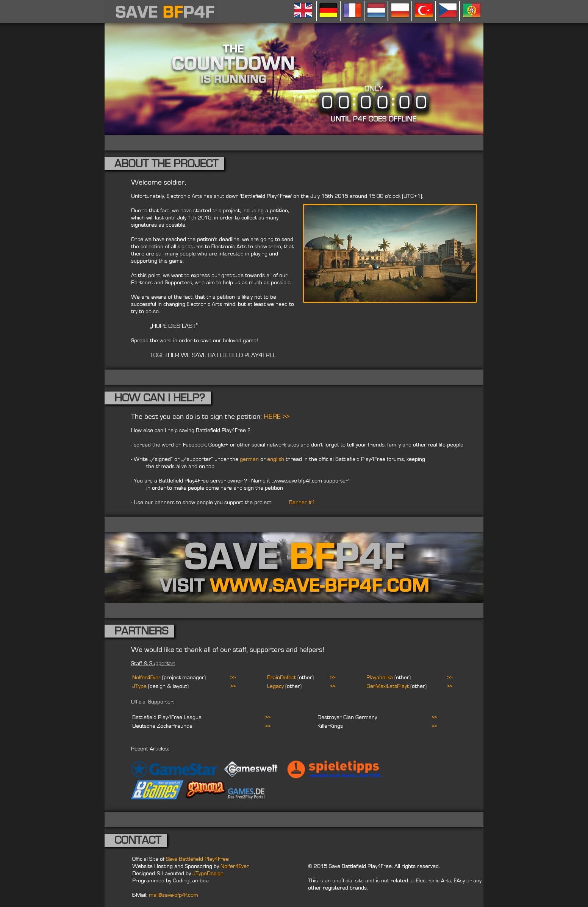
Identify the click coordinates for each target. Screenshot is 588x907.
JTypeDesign (208, 873)
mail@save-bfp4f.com (174, 895)
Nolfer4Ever (235, 866)
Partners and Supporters (162, 282)
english (276, 459)
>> (233, 677)
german (249, 459)
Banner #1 (302, 502)
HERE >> (277, 417)
